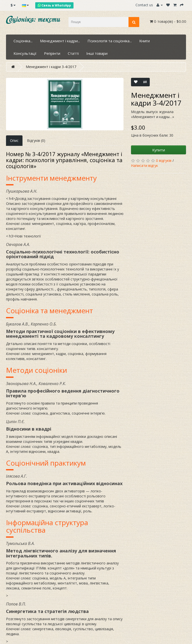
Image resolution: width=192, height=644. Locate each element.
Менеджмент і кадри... (60, 41)
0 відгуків (164, 160)
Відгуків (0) (36, 140)
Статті (73, 53)
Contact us (144, 5)
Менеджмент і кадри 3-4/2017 (51, 67)
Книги (144, 41)
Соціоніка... (23, 41)
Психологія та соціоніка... (110, 41)
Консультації (25, 53)
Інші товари (97, 53)
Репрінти (52, 53)
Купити (159, 150)
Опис (14, 140)
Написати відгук (144, 166)
